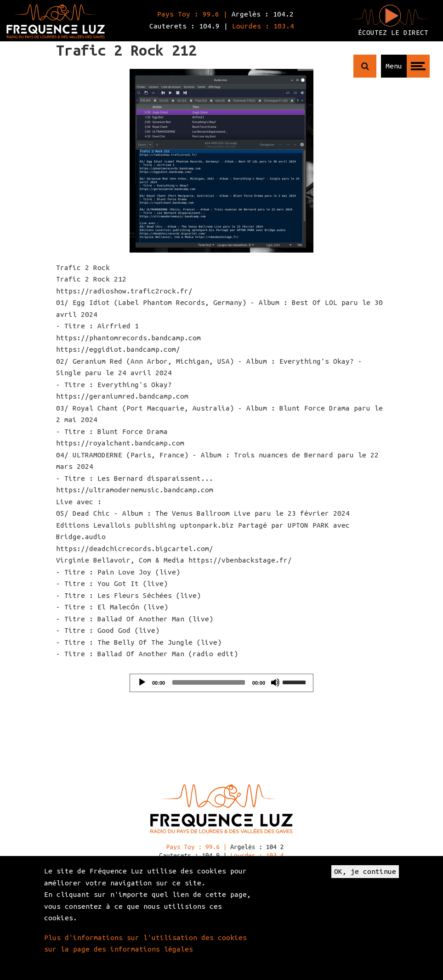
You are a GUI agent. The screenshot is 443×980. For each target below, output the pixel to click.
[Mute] (275, 682)
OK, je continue (365, 871)
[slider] (209, 682)
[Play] (142, 682)
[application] (221, 683)
